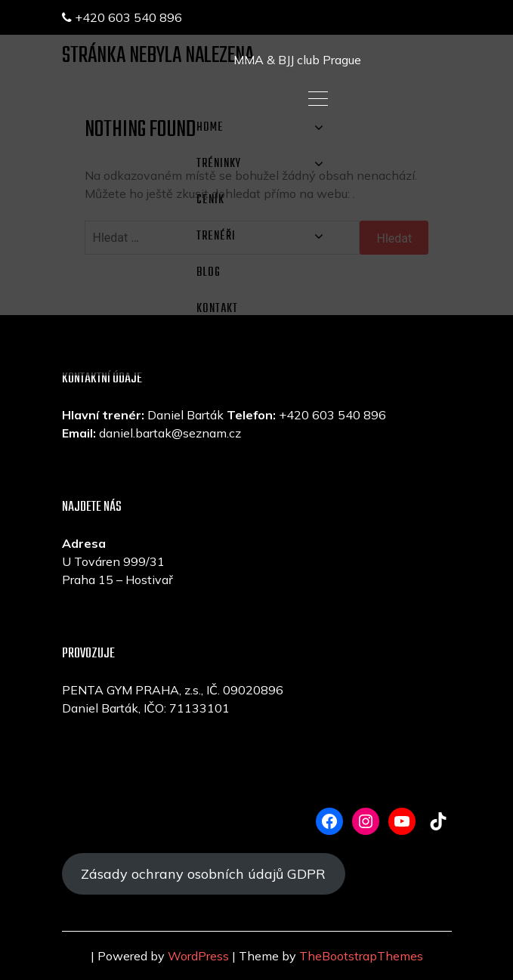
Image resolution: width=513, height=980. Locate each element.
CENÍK (210, 200)
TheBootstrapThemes (361, 956)
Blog (209, 273)
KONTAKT (217, 309)
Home (210, 128)
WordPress (198, 956)
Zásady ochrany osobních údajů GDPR (203, 874)
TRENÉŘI (216, 236)
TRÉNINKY (219, 164)
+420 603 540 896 (122, 17)
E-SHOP (215, 345)
